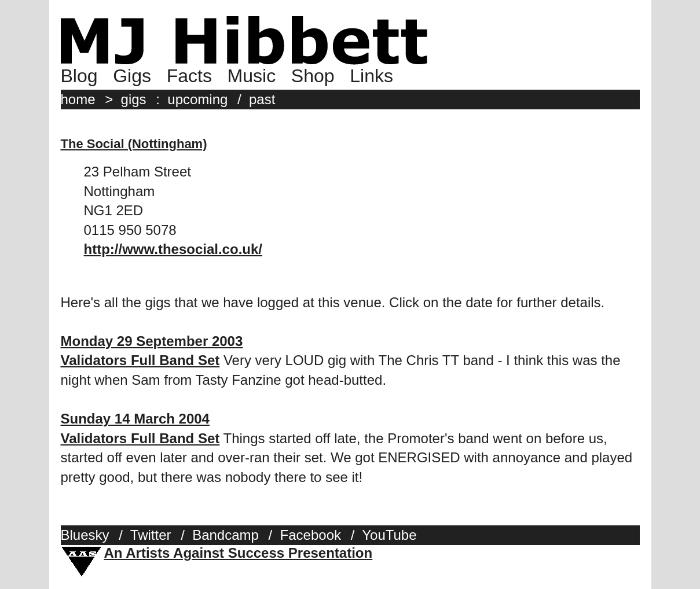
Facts (189, 76)
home (78, 99)
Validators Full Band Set (140, 360)
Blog (79, 76)
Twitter (151, 535)
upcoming (197, 99)
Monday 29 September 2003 (152, 341)
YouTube (389, 535)
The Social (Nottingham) (134, 144)
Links (371, 76)
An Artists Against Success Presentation (239, 553)
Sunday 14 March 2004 (135, 419)
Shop (313, 76)
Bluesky (85, 535)
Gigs (132, 76)
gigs (134, 99)
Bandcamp (226, 535)
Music (252, 76)
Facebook (311, 535)
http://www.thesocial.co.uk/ (173, 249)
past (262, 99)
